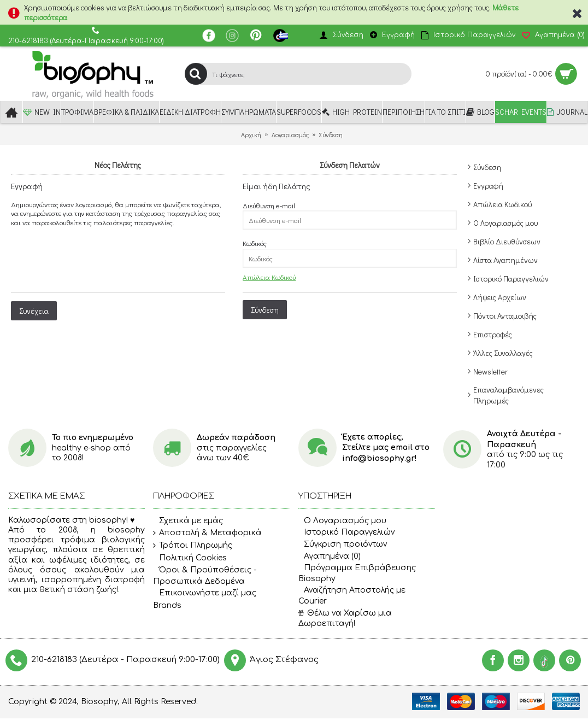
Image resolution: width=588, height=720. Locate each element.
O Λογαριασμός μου (342, 521)
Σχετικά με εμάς (188, 521)
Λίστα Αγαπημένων (505, 260)
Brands (167, 605)
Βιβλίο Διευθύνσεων (507, 241)
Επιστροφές (493, 334)
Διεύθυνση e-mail (269, 205)
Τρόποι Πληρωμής (193, 546)
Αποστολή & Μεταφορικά (207, 533)
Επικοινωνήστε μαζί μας (205, 593)
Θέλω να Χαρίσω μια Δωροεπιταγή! (345, 619)
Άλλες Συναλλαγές (503, 353)
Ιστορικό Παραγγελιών (511, 279)
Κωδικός (255, 243)
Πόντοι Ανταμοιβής (505, 316)
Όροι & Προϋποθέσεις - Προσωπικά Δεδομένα (205, 575)
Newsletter (490, 371)
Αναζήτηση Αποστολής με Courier (352, 596)
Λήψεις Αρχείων (500, 297)
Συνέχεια (34, 311)
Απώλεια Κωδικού (502, 204)
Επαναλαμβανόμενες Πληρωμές (508, 395)
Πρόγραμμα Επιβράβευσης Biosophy (357, 573)
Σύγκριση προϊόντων (343, 544)
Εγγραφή (488, 186)
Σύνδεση (487, 167)
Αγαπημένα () (330, 556)
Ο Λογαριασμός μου (505, 223)
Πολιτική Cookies (190, 558)
